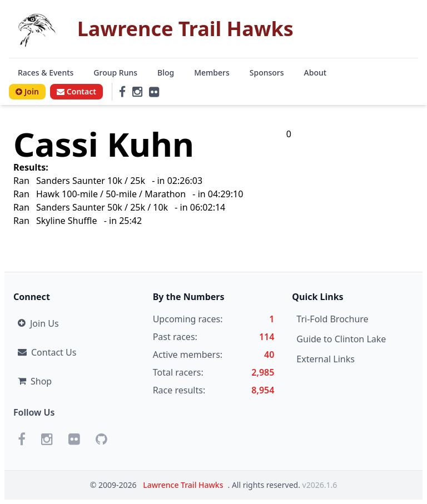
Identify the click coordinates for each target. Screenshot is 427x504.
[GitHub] (101, 439)
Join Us (38, 323)
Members (212, 73)
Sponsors (267, 73)
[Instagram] (137, 92)
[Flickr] (154, 92)
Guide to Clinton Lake (341, 339)
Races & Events (46, 73)
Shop (35, 381)
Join (27, 91)
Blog (166, 73)
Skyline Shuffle (67, 221)
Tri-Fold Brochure (332, 319)
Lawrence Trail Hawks (183, 485)
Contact (76, 91)
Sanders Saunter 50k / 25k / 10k (103, 207)
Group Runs (115, 73)
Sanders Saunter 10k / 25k (91, 181)
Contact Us (47, 352)
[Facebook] (122, 92)
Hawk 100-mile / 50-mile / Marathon (111, 194)
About (316, 73)
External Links (326, 359)
